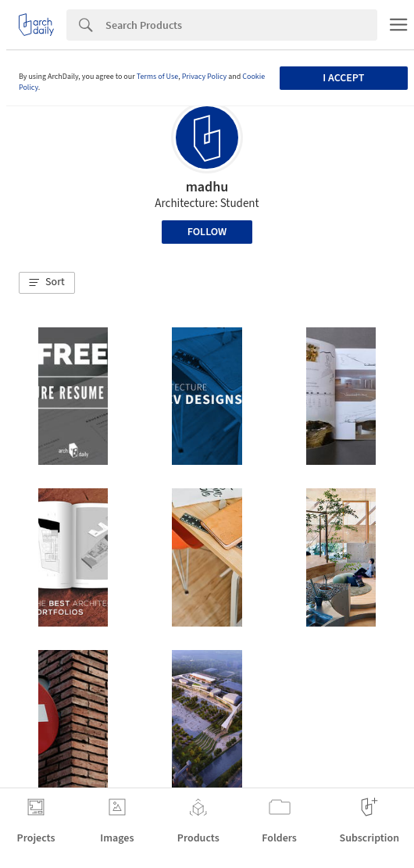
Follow (207, 232)
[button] (47, 283)
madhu (207, 187)
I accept (343, 78)
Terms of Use (158, 77)
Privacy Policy (205, 77)
